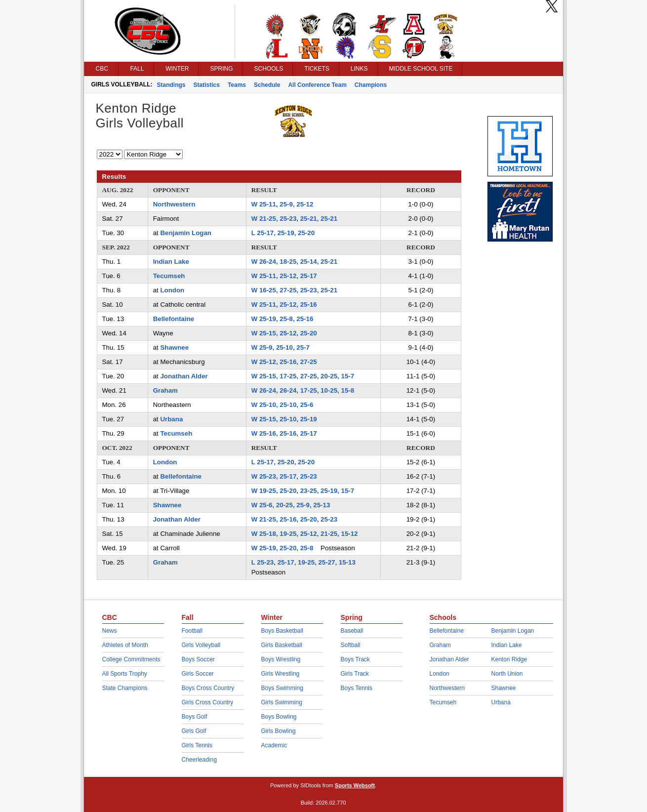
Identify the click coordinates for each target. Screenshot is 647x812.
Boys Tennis (357, 688)
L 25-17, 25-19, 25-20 (283, 233)
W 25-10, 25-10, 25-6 (283, 405)
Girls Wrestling (281, 674)
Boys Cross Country (208, 688)
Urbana (171, 419)
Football (192, 631)
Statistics (207, 85)
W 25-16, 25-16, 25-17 (284, 433)
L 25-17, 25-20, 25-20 (283, 462)
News (110, 631)
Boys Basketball (282, 631)
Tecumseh (169, 276)
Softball (351, 645)
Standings (171, 85)
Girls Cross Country (208, 702)
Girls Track (355, 674)
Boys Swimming (282, 688)
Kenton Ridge (509, 659)
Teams (237, 85)
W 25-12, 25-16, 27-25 (284, 362)
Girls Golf (194, 731)
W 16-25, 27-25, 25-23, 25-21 (294, 290)
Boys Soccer (198, 659)
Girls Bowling (279, 731)
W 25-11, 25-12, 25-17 (284, 276)
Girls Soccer (198, 674)
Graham (165, 390)
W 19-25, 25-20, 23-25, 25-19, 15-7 (303, 491)
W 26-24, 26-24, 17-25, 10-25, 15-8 (303, 390)
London (172, 290)
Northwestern (174, 204)
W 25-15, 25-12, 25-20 (284, 333)
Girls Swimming (282, 702)
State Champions (125, 688)
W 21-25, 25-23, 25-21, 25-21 (294, 219)
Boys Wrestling (281, 659)
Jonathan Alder (184, 376)
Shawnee (174, 347)
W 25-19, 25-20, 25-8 (283, 548)
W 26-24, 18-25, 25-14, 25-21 (294, 262)
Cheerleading (199, 760)
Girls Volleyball (201, 645)
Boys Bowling (279, 717)
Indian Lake (171, 262)
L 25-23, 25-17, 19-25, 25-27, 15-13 (303, 562)
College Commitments (131, 659)
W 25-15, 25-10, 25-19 (284, 419)
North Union (507, 674)
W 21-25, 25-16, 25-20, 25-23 (294, 519)
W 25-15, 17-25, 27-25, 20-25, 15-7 (303, 376)
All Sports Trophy (125, 674)
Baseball (352, 631)
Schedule (267, 85)
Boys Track (355, 659)
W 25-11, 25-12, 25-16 (284, 304)
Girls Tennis (197, 745)
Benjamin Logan (185, 233)
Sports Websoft (355, 785)
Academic (274, 745)
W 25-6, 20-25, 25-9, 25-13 (291, 505)
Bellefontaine (174, 319)
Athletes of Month (125, 645)
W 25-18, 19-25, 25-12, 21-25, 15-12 (305, 534)
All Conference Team (317, 85)
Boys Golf (195, 717)
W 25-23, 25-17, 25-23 (284, 476)
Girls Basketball (282, 645)
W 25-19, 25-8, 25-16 (283, 319)
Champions (371, 85)
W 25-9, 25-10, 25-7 (281, 347)
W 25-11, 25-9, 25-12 (283, 204)
